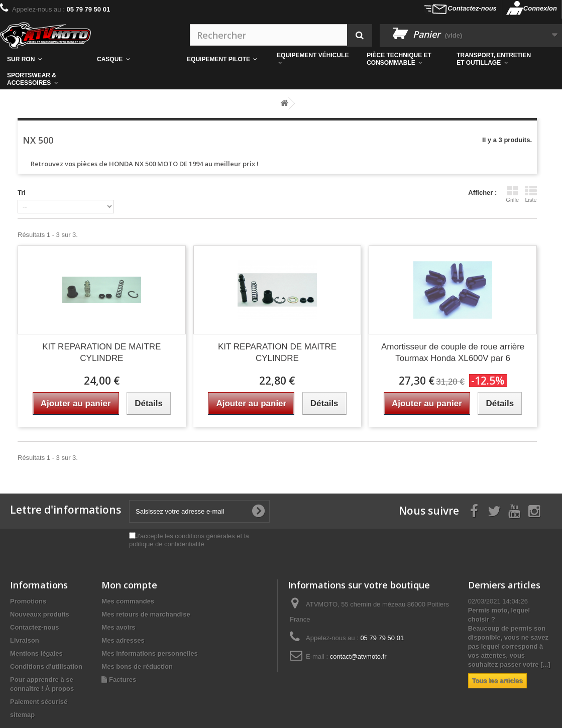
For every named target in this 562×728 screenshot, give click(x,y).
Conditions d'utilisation (46, 666)
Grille (512, 194)
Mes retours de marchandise (146, 614)
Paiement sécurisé (39, 702)
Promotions (28, 601)
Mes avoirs (118, 627)
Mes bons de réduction (137, 666)
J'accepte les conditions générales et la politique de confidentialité (189, 540)
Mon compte (129, 585)
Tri (22, 193)
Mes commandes (128, 601)
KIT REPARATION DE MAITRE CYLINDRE (101, 352)
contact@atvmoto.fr (358, 656)
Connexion (540, 8)
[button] (405, 59)
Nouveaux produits (40, 614)
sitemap (22, 715)
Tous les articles (497, 681)
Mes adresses (123, 640)
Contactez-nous (472, 8)
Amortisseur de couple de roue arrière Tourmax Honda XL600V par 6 (453, 352)
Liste (531, 194)
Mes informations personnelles (149, 653)
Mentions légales (36, 653)
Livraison (25, 640)
